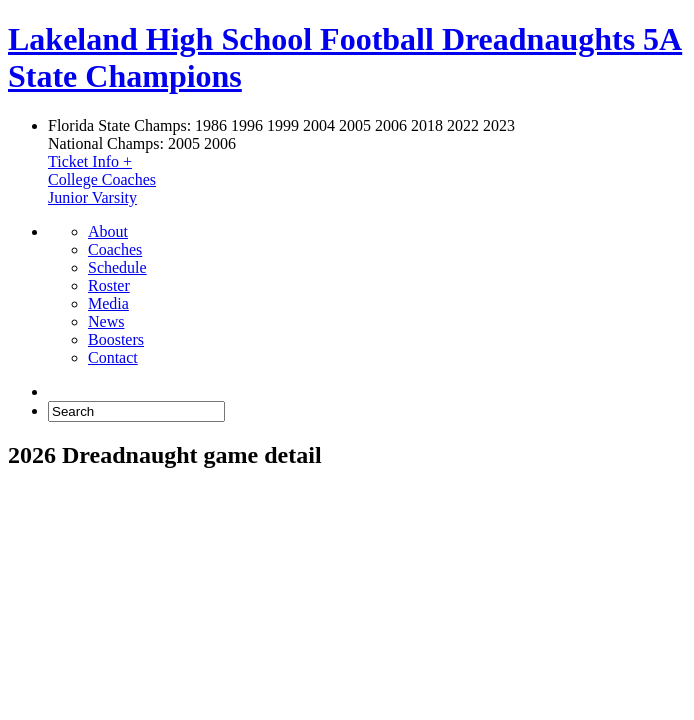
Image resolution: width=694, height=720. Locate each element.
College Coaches (102, 179)
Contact (113, 357)
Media (108, 303)
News (106, 321)
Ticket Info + (90, 161)
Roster (109, 285)
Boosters (116, 339)
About (108, 231)
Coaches (115, 249)
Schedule (117, 267)
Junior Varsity (92, 197)
